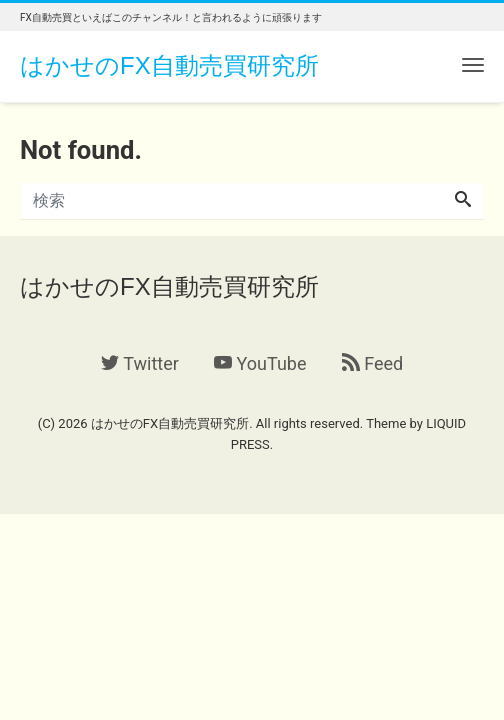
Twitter (140, 363)
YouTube (260, 363)
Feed (372, 363)
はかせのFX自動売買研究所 (169, 65)
